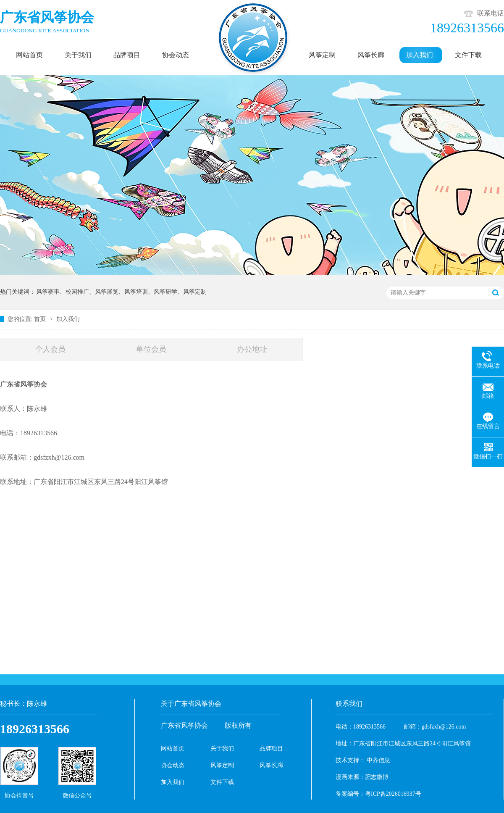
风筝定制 (222, 765)
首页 (41, 319)
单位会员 (151, 349)
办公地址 (252, 349)
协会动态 (173, 765)
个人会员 (50, 349)
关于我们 (222, 749)
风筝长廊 (271, 765)
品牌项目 (271, 749)
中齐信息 (378, 760)
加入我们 (68, 319)
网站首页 (173, 749)
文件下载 (222, 782)
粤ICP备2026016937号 (393, 794)
